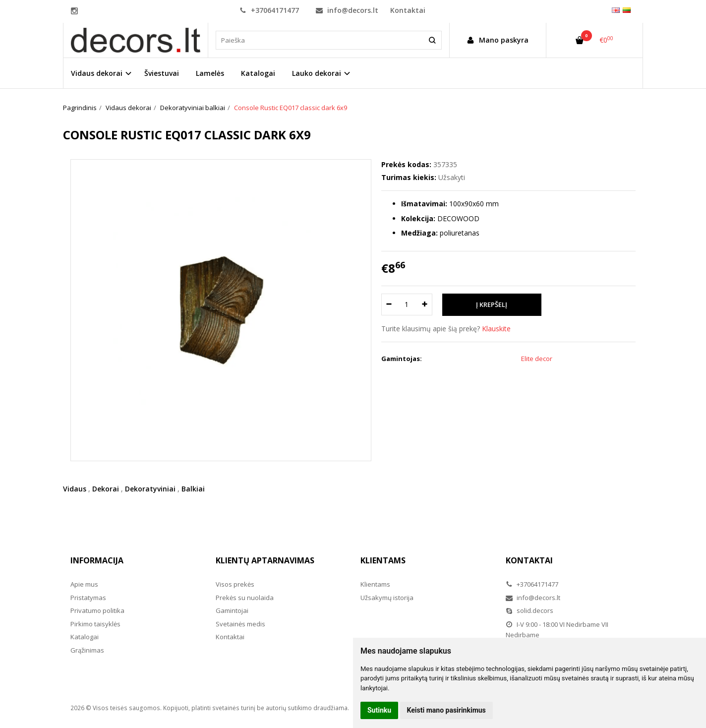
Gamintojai (232, 610)
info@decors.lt (347, 10)
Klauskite (496, 329)
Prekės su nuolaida (245, 598)
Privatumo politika (97, 610)
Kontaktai (408, 10)
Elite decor (537, 359)
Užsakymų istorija (387, 598)
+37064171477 (269, 10)
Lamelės (210, 73)
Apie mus (84, 584)
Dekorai (106, 489)
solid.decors (529, 610)
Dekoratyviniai (150, 489)
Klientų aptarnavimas (265, 560)
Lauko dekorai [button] (317, 73)
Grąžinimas (87, 650)
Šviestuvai (162, 73)
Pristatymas (88, 598)
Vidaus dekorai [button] (97, 73)
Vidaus (75, 489)
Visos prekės (235, 584)
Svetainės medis (240, 624)
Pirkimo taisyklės (95, 624)
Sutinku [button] (379, 710)
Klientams (383, 560)
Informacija (97, 560)
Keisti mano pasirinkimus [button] (446, 710)
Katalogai (258, 73)
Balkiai (193, 489)
